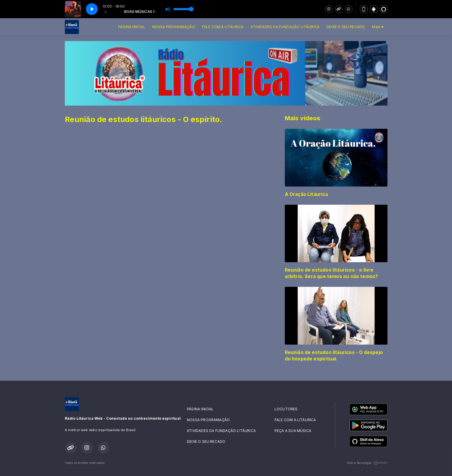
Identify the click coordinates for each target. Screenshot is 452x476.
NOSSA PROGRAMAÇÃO (174, 27)
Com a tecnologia (367, 463)
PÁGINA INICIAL (132, 27)
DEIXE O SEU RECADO (346, 27)
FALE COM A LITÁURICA (223, 27)
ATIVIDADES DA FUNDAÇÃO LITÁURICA (285, 27)
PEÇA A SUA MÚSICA (293, 431)
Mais (378, 27)
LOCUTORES (286, 409)
